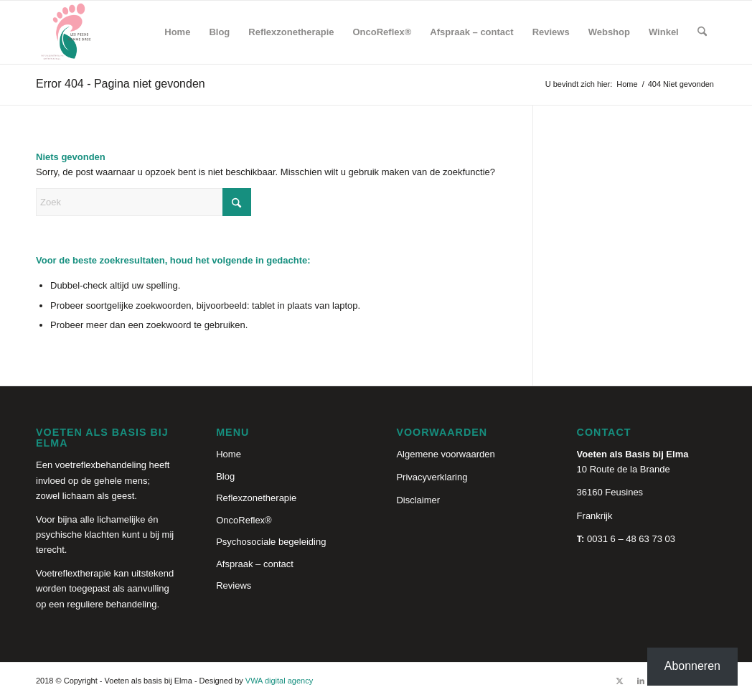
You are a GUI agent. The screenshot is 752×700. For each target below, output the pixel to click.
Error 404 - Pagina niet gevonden (121, 84)
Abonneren (692, 666)
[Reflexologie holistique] (67, 32)
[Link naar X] (619, 681)
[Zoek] (702, 32)
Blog (225, 476)
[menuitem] (177, 32)
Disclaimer (418, 500)
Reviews (234, 585)
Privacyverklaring (432, 477)
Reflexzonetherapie (256, 498)
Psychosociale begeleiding (271, 542)
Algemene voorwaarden (445, 454)
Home (229, 454)
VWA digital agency (279, 681)
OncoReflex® (244, 520)
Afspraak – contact (255, 564)
